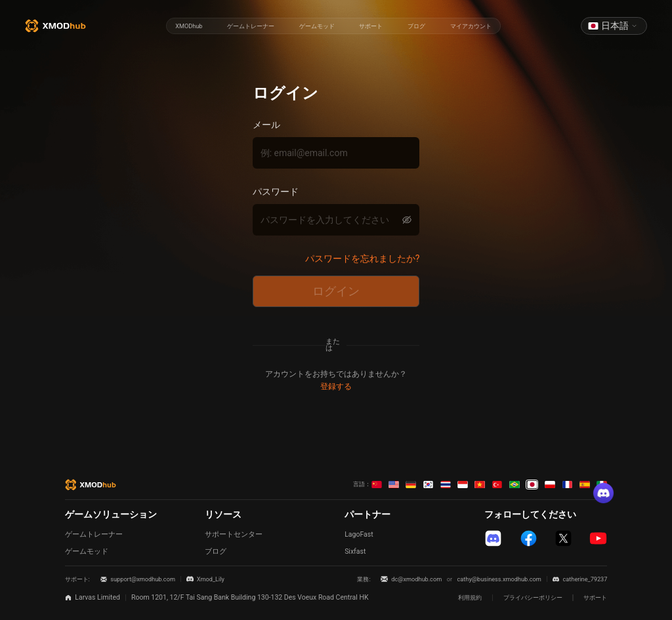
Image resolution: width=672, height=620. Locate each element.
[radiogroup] (333, 26)
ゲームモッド (87, 551)
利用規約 (470, 597)
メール (266, 125)
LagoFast (359, 534)
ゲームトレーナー (94, 534)
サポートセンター (234, 534)
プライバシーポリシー (533, 597)
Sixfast (355, 551)
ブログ (216, 551)
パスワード (276, 192)
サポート (595, 597)
